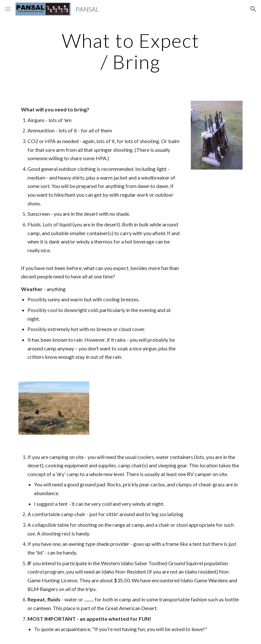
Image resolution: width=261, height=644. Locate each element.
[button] (8, 9)
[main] (130, 51)
